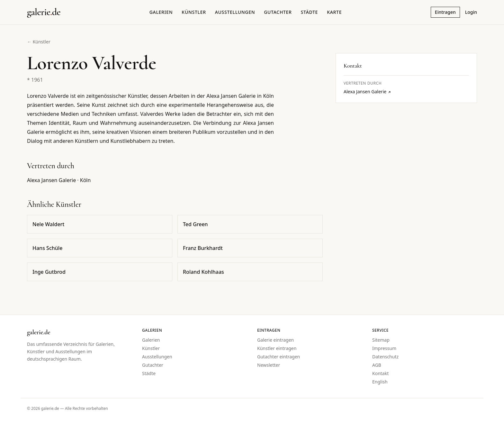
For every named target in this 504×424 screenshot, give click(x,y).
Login (471, 12)
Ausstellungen (235, 12)
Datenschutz (385, 357)
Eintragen (445, 12)
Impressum (384, 348)
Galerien (161, 12)
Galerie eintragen (275, 340)
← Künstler (39, 42)
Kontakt (380, 373)
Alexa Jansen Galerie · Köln (59, 180)
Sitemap (381, 340)
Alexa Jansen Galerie (367, 92)
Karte (334, 12)
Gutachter (278, 12)
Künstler (194, 12)
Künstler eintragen (277, 348)
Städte (309, 12)
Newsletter (269, 365)
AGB (377, 365)
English (380, 382)
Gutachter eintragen (279, 357)
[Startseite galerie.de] (44, 12)
